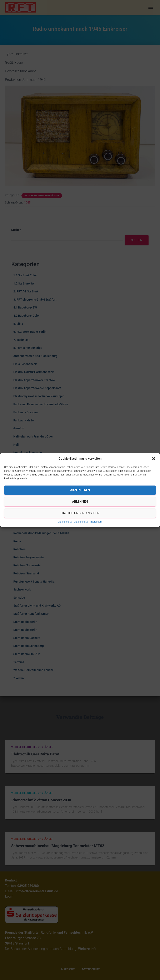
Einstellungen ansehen (80, 513)
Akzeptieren (80, 490)
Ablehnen (80, 502)
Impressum (96, 522)
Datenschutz (65, 522)
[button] (154, 459)
